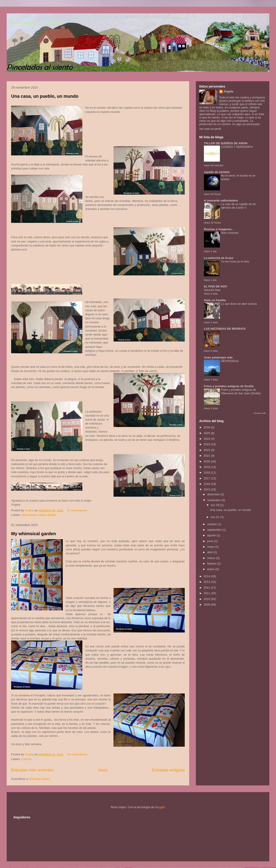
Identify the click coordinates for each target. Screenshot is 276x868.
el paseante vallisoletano (221, 200)
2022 (207, 450)
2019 (207, 467)
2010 (207, 599)
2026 (207, 427)
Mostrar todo (260, 413)
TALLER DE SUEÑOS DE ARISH (226, 143)
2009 (207, 605)
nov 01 (215, 517)
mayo (211, 547)
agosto (212, 535)
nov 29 (215, 505)
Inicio (103, 770)
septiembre (215, 530)
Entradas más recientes (32, 770)
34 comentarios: (78, 754)
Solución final (212, 290)
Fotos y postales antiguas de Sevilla (229, 386)
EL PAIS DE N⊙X (215, 286)
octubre (212, 524)
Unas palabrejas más (218, 357)
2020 (207, 461)
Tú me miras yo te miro (235, 262)
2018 (207, 473)
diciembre (214, 494)
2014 (207, 576)
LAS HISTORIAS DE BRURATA (225, 329)
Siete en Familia (215, 300)
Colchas (27, 759)
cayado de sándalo (217, 172)
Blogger (160, 807)
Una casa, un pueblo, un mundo (45, 96)
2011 (207, 593)
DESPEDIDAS (230, 361)
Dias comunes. (230, 233)
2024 (207, 439)
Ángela (228, 91)
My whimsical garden (33, 534)
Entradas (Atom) (40, 779)
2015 (207, 489)
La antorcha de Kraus (219, 258)
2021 (207, 456)
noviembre (214, 500)
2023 (207, 444)
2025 (207, 433)
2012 (207, 588)
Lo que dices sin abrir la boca (239, 304)
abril (210, 552)
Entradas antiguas (168, 770)
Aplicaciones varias (33, 515)
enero (211, 569)
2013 (207, 582)
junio (211, 541)
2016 (207, 484)
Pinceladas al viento (36, 22)
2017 (207, 478)
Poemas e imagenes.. (219, 229)
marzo (212, 558)
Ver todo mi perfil (210, 129)
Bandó (52, 515)
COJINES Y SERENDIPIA (237, 147)
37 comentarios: (78, 510)
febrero (212, 564)
